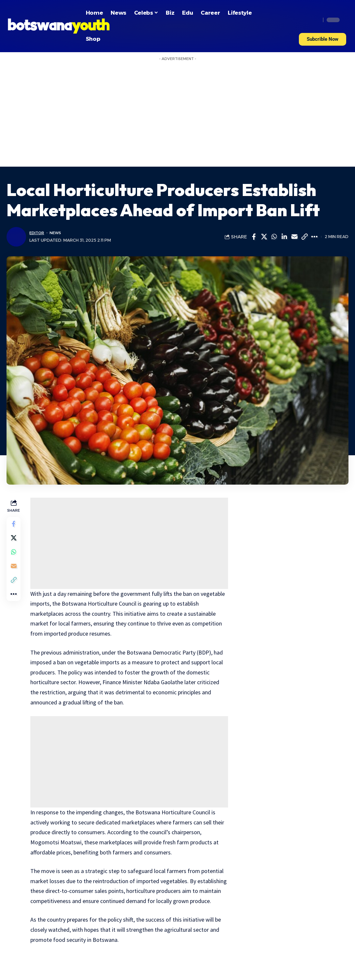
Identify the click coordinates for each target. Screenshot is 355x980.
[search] (314, 20)
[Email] (294, 237)
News (58, 233)
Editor (38, 233)
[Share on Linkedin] (284, 237)
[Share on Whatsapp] (274, 237)
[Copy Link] (304, 237)
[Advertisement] (177, 118)
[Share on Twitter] (264, 237)
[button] (323, 39)
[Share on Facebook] (254, 237)
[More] (315, 237)
